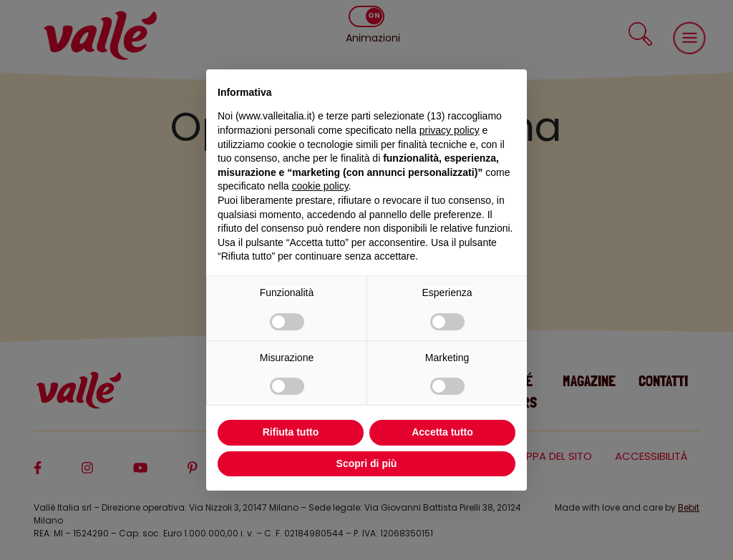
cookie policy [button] (320, 186)
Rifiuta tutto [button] (291, 432)
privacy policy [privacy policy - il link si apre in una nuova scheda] (450, 130)
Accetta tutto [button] (442, 432)
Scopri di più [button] (367, 463)
